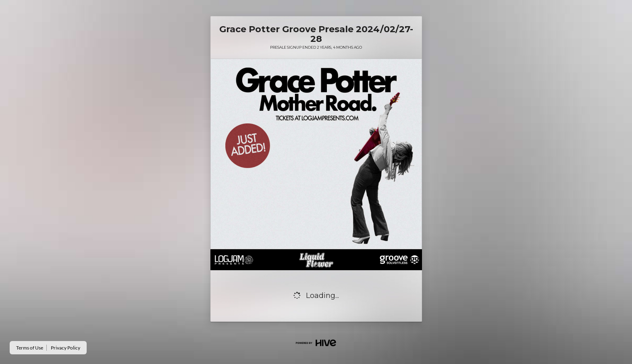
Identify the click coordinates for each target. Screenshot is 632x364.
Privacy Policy (65, 348)
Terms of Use (30, 348)
